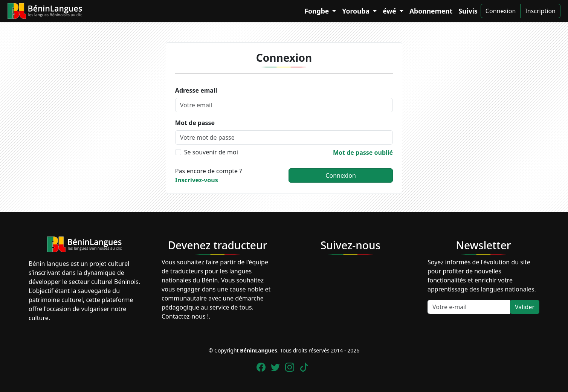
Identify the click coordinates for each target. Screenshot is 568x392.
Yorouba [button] (357, 11)
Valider (525, 307)
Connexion (501, 11)
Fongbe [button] (317, 11)
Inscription (540, 11)
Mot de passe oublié (363, 153)
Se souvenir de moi (211, 152)
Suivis (468, 11)
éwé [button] (390, 11)
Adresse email (196, 90)
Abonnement (431, 11)
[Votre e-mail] (469, 307)
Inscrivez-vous (197, 180)
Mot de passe (195, 123)
